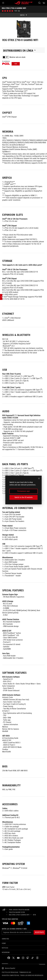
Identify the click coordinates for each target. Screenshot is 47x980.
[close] (39, 478)
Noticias (5, 948)
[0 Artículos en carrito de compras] (44, 3)
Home (4, 943)
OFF (7, 57)
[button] (3, 3)
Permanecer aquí (23, 491)
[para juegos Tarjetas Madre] (19, 910)
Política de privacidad (10, 972)
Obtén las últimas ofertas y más (14, 929)
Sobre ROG (5, 939)
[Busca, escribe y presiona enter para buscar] (39, 3)
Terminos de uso (25, 972)
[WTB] (34, 915)
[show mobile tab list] (23, 15)
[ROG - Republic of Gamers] (23, 3)
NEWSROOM (6, 952)
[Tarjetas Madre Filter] (17, 912)
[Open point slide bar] (1, 297)
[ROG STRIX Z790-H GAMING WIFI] (19, 915)
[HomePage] (4, 910)
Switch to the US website (24, 497)
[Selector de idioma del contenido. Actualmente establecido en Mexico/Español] (8, 968)
